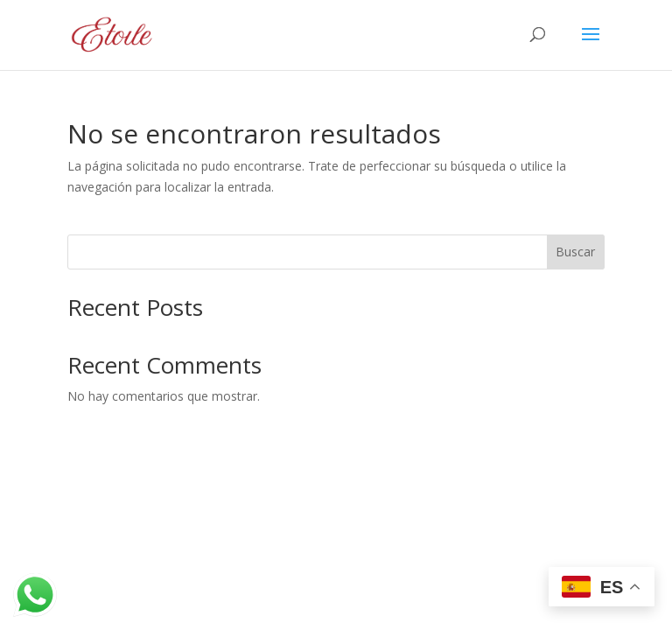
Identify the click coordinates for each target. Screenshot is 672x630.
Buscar (575, 252)
